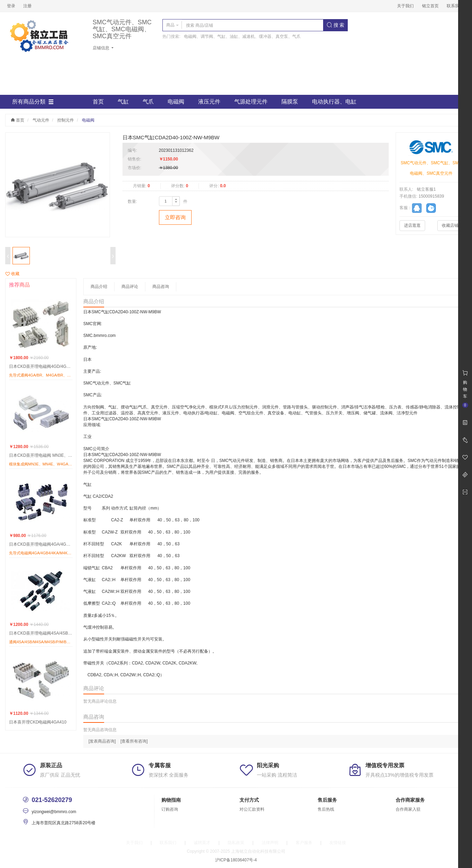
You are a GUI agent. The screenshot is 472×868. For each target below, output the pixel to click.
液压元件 (209, 102)
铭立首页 (430, 6)
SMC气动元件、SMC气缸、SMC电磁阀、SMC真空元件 (122, 29)
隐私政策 (236, 843)
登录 (11, 6)
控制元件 (66, 120)
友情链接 (338, 843)
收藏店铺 (450, 225)
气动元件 (41, 120)
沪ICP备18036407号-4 (236, 860)
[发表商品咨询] (102, 741)
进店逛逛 (412, 225)
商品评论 (130, 287)
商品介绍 (99, 287)
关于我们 (405, 6)
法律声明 (270, 843)
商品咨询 (161, 287)
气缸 (123, 102)
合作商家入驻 (408, 809)
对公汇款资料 (252, 809)
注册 (27, 6)
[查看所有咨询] (134, 741)
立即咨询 (175, 217)
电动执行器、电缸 (334, 102)
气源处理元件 (251, 102)
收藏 (12, 274)
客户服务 (304, 843)
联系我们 (455, 6)
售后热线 (326, 809)
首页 (98, 102)
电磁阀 (176, 102)
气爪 (148, 102)
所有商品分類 (33, 102)
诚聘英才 (202, 843)
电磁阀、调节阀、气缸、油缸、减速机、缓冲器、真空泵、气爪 (242, 36)
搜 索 (336, 25)
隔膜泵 (290, 102)
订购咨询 (170, 809)
